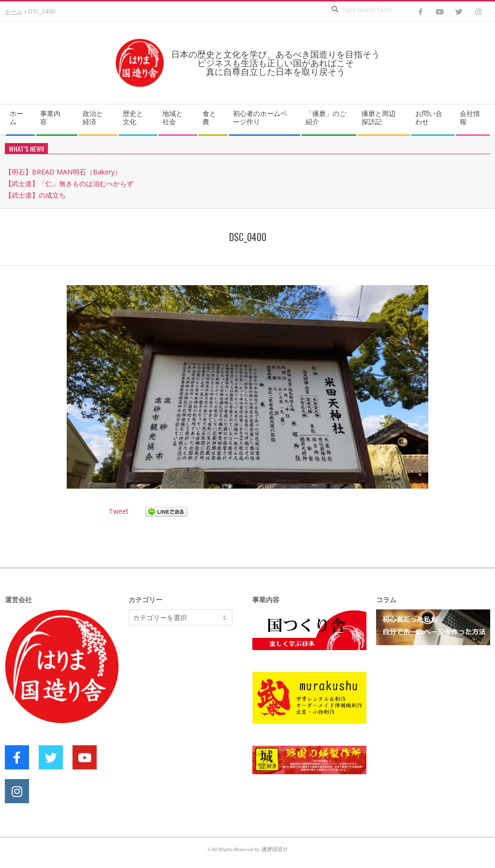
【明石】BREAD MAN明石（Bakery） (63, 172)
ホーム (14, 11)
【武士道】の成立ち (35, 195)
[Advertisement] (201, 708)
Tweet (119, 511)
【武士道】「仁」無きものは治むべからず (69, 183)
